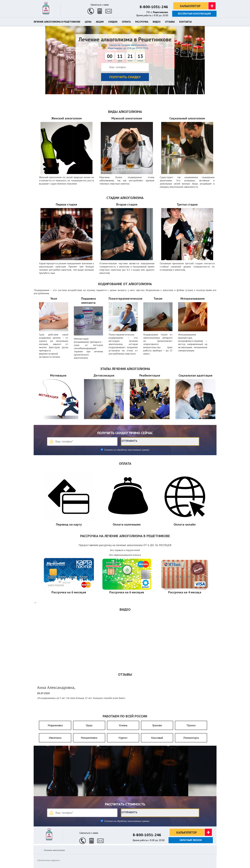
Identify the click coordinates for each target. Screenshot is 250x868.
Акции (100, 22)
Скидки (113, 22)
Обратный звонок (191, 840)
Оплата (126, 22)
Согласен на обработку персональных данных (126, 450)
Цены (88, 22)
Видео (157, 22)
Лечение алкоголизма (54, 850)
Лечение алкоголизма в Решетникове (57, 22)
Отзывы (170, 22)
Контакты (185, 22)
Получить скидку (125, 77)
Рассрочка (142, 22)
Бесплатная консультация (194, 14)
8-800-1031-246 (154, 7)
